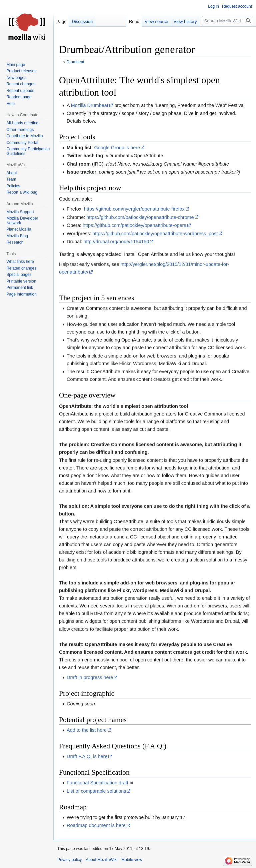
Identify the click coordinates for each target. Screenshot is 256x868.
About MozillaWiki (101, 860)
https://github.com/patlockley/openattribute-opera (134, 225)
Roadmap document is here (96, 825)
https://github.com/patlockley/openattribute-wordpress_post (155, 234)
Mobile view (132, 860)
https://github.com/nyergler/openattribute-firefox (134, 209)
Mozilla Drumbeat (90, 105)
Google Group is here (117, 148)
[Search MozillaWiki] (228, 21)
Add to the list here (87, 730)
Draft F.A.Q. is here (87, 756)
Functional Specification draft (97, 783)
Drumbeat (75, 62)
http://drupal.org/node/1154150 (116, 242)
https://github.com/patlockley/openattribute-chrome (140, 217)
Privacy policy (69, 860)
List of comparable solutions (96, 791)
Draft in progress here (90, 677)
